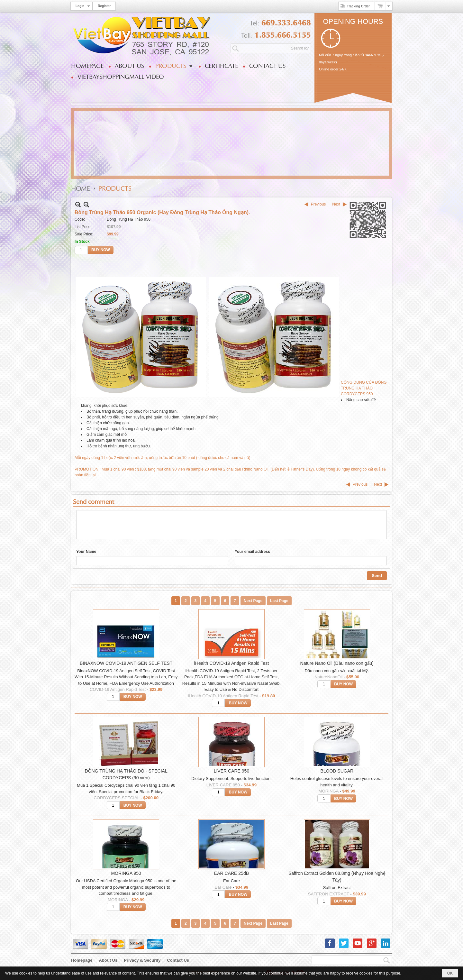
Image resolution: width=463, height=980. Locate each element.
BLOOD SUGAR (337, 771)
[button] (174, 66)
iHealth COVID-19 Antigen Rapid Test (232, 663)
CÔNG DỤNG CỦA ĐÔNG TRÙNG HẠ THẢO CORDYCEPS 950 (364, 388)
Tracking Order (354, 6)
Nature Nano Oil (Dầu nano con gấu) (337, 663)
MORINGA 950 (126, 873)
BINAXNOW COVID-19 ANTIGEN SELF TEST (126, 663)
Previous (318, 204)
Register (104, 6)
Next (336, 204)
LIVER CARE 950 (232, 771)
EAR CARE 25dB (232, 873)
